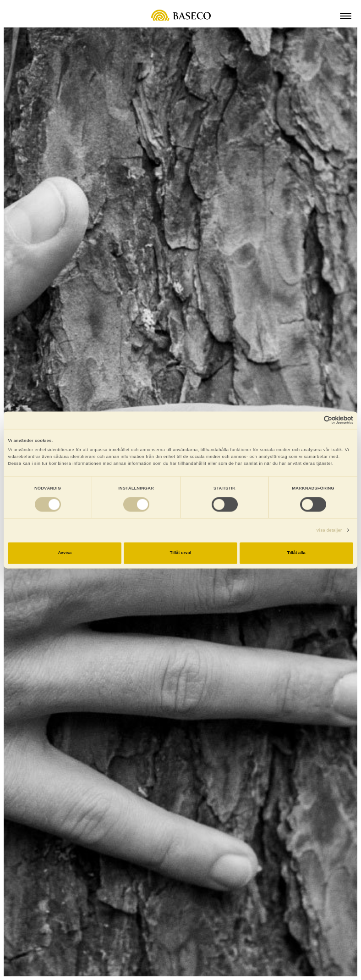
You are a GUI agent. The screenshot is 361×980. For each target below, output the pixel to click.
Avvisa (65, 553)
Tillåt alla (296, 553)
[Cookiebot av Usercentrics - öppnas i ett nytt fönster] (313, 420)
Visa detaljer (329, 530)
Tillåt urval (181, 553)
